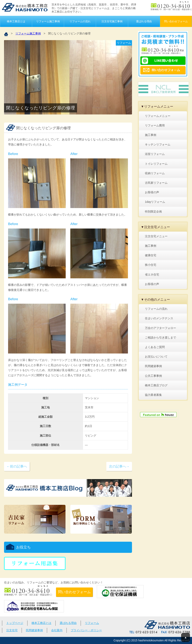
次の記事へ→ (119, 466)
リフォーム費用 (155, 125)
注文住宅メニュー (156, 236)
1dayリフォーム (155, 202)
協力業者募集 (153, 395)
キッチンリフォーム (158, 144)
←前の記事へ (17, 466)
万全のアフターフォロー (160, 328)
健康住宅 (151, 255)
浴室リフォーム (155, 154)
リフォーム (92, 623)
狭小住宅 (151, 265)
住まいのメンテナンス (159, 318)
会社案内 (57, 630)
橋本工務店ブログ (156, 385)
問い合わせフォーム (176, 21)
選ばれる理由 (144, 21)
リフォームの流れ (80, 21)
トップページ (15, 623)
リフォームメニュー (158, 116)
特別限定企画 (153, 211)
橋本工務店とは (16, 21)
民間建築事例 (153, 366)
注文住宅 (12, 630)
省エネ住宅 (152, 274)
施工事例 (151, 135)
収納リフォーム (155, 173)
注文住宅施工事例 (112, 21)
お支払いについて (156, 357)
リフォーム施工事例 (48, 21)
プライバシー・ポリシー (86, 630)
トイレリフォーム (156, 164)
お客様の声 (152, 192)
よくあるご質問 (155, 347)
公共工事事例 (153, 376)
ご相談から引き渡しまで (160, 337)
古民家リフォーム (156, 183)
